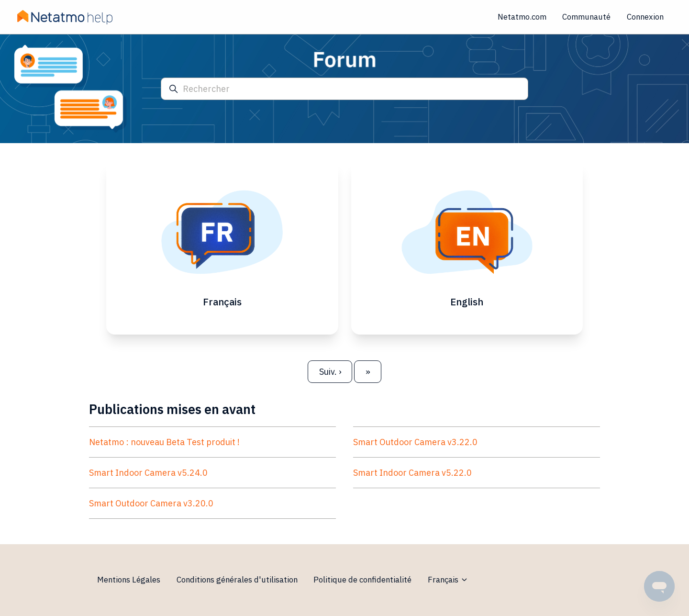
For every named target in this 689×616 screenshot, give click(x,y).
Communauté (586, 17)
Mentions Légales (129, 580)
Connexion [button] (645, 17)
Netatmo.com (522, 17)
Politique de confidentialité (362, 580)
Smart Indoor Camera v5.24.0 (148, 473)
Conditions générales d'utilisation (237, 580)
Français (448, 580)
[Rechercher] (344, 89)
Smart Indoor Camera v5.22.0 (412, 473)
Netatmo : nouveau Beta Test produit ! (164, 442)
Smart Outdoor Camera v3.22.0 (415, 442)
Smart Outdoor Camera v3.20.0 (151, 503)
